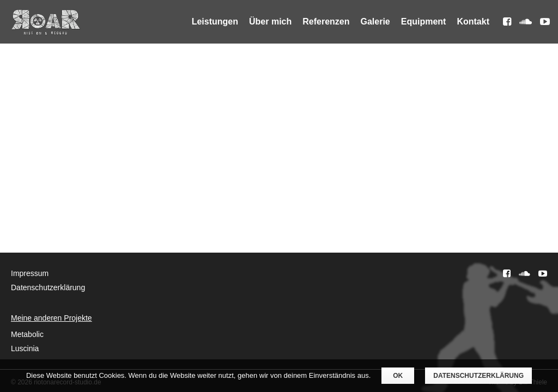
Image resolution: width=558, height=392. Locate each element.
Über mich (270, 22)
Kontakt (473, 22)
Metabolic (27, 334)
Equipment (424, 22)
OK (398, 376)
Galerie (375, 22)
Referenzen (326, 22)
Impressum (30, 273)
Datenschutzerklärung (48, 287)
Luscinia (25, 348)
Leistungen (215, 22)
